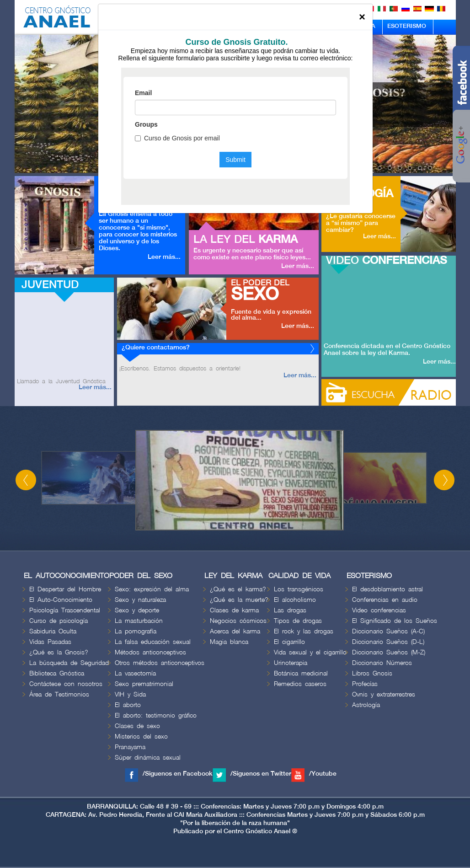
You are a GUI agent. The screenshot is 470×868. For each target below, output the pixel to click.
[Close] (362, 17)
